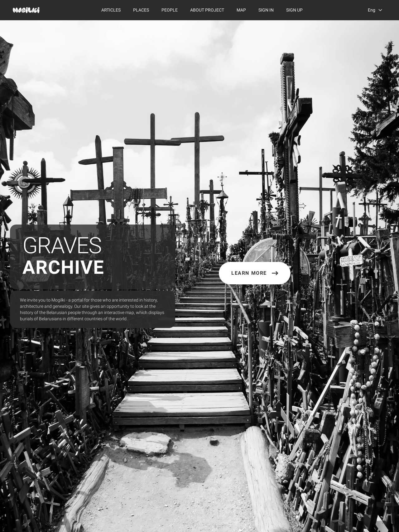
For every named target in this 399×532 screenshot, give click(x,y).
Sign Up (294, 10)
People (170, 10)
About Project (207, 10)
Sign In (266, 10)
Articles (111, 10)
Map (241, 10)
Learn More (255, 273)
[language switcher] (375, 10)
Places (141, 10)
